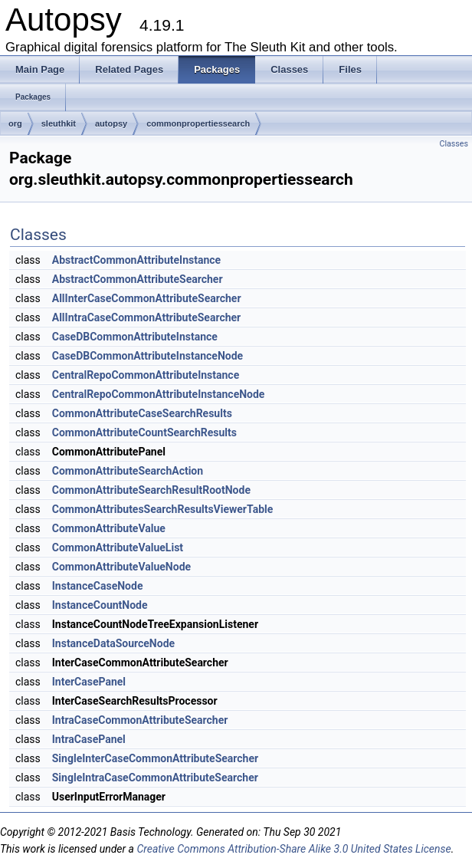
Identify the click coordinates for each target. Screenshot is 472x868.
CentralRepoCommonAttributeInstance (146, 375)
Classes (454, 144)
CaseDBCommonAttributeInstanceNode (147, 356)
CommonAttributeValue (109, 528)
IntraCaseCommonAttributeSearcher (140, 720)
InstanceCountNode (100, 605)
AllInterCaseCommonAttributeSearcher (147, 298)
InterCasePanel (89, 682)
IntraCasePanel (89, 739)
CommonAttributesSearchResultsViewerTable (163, 509)
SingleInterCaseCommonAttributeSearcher (155, 758)
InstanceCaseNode (98, 586)
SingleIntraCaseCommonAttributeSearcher (155, 778)
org (15, 123)
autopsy (111, 123)
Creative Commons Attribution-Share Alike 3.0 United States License (293, 849)
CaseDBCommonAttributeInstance (135, 337)
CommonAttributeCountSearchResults (144, 432)
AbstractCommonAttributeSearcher (138, 279)
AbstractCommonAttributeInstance (136, 260)
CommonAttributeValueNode (121, 567)
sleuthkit (59, 123)
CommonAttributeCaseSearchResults (142, 413)
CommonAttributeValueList (118, 547)
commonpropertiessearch (198, 123)
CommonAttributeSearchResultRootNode (151, 490)
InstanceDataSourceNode (113, 643)
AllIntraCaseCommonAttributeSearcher (146, 317)
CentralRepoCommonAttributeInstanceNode (159, 394)
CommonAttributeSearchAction (128, 471)
